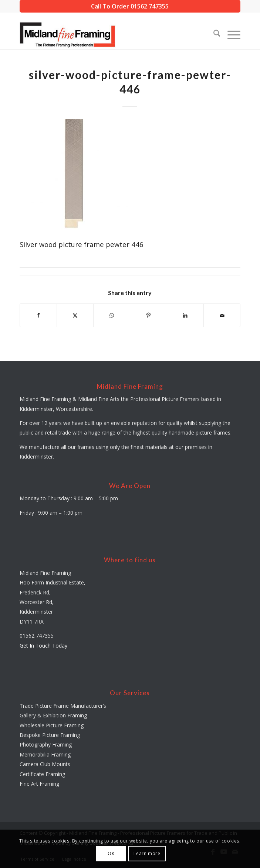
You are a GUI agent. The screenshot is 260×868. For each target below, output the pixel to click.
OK (111, 853)
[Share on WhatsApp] (112, 315)
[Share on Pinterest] (148, 315)
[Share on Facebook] (38, 315)
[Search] (213, 34)
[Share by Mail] (222, 315)
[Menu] (230, 34)
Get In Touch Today (43, 646)
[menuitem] (213, 34)
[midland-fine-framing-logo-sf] (108, 34)
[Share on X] (75, 315)
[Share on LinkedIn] (185, 315)
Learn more (147, 853)
